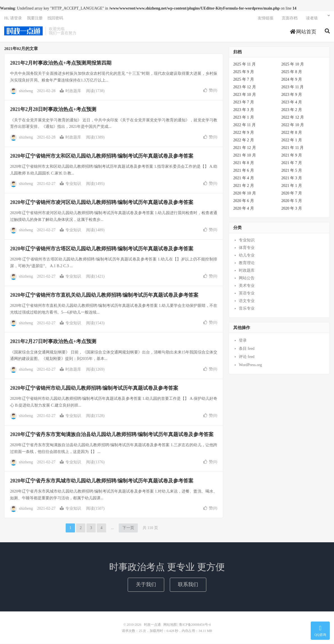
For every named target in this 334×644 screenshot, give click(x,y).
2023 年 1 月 (244, 118)
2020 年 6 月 (244, 201)
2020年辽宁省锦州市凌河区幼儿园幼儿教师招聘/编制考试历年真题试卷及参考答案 (102, 203)
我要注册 (35, 18)
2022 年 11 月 (244, 125)
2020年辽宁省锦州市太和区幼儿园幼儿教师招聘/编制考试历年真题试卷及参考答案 (102, 156)
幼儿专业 (247, 256)
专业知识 (70, 184)
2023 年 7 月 (244, 102)
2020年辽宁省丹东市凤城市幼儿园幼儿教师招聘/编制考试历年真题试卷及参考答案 (102, 481)
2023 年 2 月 (292, 110)
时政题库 (70, 91)
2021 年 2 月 (244, 186)
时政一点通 (23, 31)
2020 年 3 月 (292, 209)
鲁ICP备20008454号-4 (195, 625)
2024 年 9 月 (292, 80)
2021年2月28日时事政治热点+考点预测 (53, 110)
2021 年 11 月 (293, 148)
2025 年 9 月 (244, 72)
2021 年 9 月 (292, 156)
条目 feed (247, 349)
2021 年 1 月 (292, 186)
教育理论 (247, 263)
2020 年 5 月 (292, 201)
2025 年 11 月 (244, 64)
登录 (243, 341)
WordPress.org (250, 365)
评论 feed (247, 357)
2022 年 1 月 (292, 140)
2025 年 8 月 (292, 72)
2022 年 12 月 (293, 118)
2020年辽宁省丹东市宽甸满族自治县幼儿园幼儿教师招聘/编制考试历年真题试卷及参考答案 (112, 435)
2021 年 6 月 (244, 171)
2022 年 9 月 (244, 133)
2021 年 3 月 (292, 178)
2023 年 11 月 (293, 87)
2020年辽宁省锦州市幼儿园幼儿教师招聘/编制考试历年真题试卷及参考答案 (94, 388)
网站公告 (247, 278)
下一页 (128, 528)
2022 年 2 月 (244, 140)
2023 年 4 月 (292, 102)
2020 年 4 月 (244, 209)
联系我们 (188, 585)
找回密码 (55, 18)
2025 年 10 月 (293, 64)
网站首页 (303, 32)
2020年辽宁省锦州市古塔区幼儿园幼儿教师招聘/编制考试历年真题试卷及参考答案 (102, 249)
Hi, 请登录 (13, 18)
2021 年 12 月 (245, 148)
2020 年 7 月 (292, 193)
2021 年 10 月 (245, 156)
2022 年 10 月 (293, 125)
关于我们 (146, 585)
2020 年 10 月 (245, 193)
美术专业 (247, 286)
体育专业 (247, 248)
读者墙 (312, 18)
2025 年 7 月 (244, 80)
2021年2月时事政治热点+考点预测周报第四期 (61, 63)
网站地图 (170, 625)
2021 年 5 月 (292, 171)
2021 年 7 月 (292, 163)
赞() (210, 91)
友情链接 (266, 18)
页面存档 (290, 18)
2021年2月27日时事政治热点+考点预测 (53, 342)
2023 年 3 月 (244, 110)
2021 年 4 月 (244, 178)
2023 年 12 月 (245, 87)
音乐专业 (247, 309)
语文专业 (247, 301)
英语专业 (247, 293)
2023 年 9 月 (292, 95)
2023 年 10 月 (245, 95)
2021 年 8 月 (244, 163)
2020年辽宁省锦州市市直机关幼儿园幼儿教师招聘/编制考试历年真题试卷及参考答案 (104, 295)
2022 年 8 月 (292, 133)
